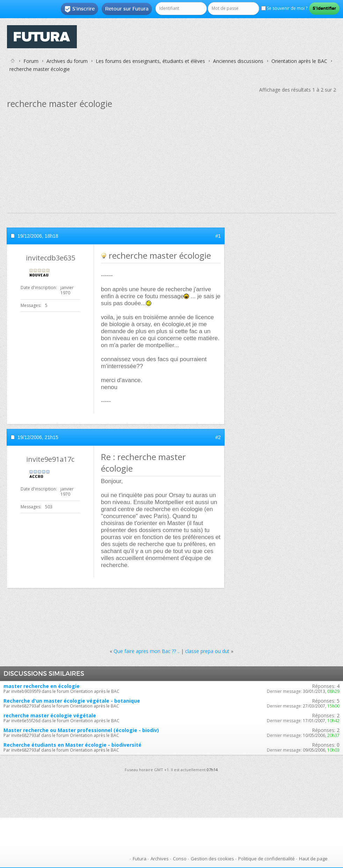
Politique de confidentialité (267, 859)
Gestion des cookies (212, 859)
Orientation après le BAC (299, 61)
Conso (180, 859)
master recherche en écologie (42, 686)
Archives (160, 859)
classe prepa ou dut (207, 651)
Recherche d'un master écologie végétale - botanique (72, 701)
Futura (140, 859)
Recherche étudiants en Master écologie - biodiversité (72, 745)
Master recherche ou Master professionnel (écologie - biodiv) (81, 730)
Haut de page (313, 859)
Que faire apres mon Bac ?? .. (147, 651)
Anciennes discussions (238, 61)
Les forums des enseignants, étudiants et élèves (150, 61)
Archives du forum (67, 61)
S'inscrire (79, 9)
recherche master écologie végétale (50, 715)
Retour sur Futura (127, 9)
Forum (31, 61)
